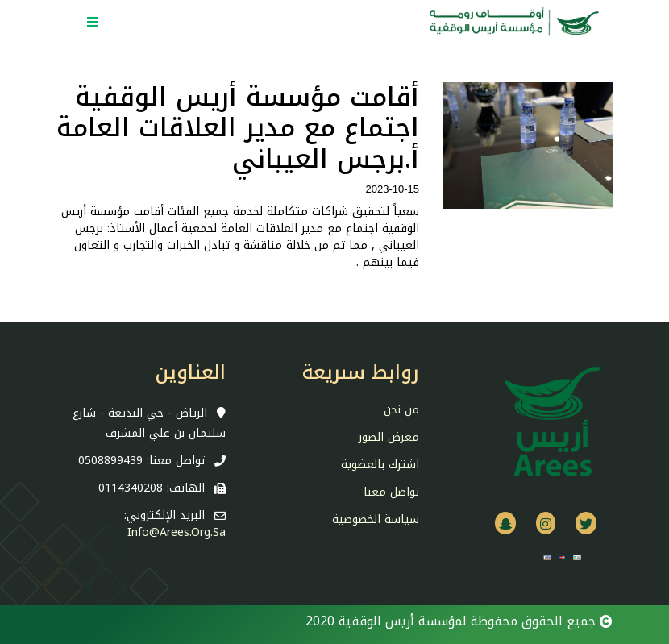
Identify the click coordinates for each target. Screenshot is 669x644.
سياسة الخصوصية (376, 519)
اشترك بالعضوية (380, 465)
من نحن (401, 410)
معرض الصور (389, 437)
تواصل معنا (391, 492)
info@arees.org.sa (177, 532)
